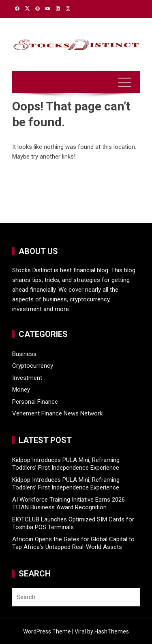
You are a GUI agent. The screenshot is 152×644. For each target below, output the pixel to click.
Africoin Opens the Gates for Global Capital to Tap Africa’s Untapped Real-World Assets (73, 543)
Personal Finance (35, 402)
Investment (27, 378)
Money (21, 390)
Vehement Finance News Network (57, 413)
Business (24, 354)
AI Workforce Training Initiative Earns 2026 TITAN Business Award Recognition (69, 504)
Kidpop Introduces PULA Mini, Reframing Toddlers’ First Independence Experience (66, 464)
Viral (80, 631)
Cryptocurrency (33, 366)
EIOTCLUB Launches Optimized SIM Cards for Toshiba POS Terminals (73, 523)
